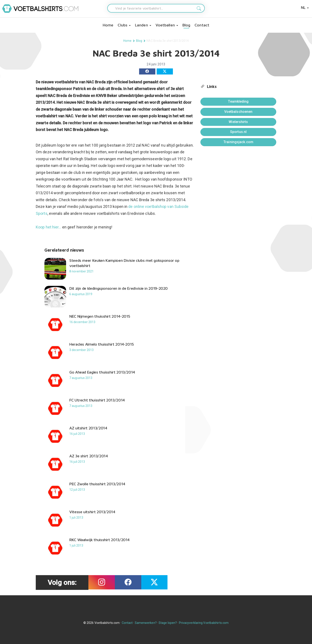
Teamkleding (238, 101)
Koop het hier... (49, 227)
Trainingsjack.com (238, 142)
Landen (143, 25)
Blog (186, 25)
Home (108, 25)
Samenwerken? (146, 623)
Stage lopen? (168, 623)
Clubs (124, 25)
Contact (202, 25)
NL (305, 7)
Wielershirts (238, 122)
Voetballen (167, 25)
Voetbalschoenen (238, 112)
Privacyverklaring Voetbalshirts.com (204, 623)
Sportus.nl (238, 132)
